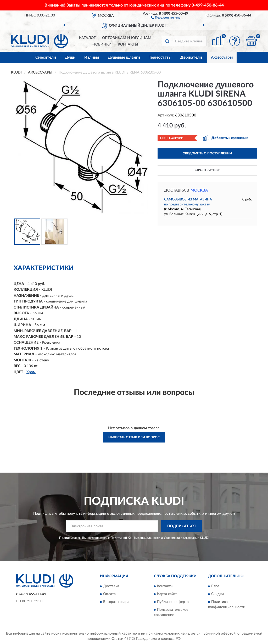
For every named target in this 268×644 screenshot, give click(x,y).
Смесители (46, 57)
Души (70, 57)
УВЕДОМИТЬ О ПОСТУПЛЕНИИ (207, 153)
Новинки (102, 44)
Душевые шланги (124, 57)
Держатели (191, 57)
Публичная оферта (173, 602)
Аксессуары (222, 57)
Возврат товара (116, 602)
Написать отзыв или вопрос (134, 437)
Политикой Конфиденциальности (135, 538)
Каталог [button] (87, 38)
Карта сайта (167, 594)
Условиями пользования (181, 538)
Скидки (217, 594)
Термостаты (160, 57)
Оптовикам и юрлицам (127, 38)
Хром (31, 372)
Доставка (111, 586)
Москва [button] (199, 190)
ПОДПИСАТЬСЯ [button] (182, 526)
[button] (166, 17)
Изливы (92, 57)
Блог (215, 586)
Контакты (128, 44)
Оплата (109, 594)
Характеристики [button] (207, 170)
